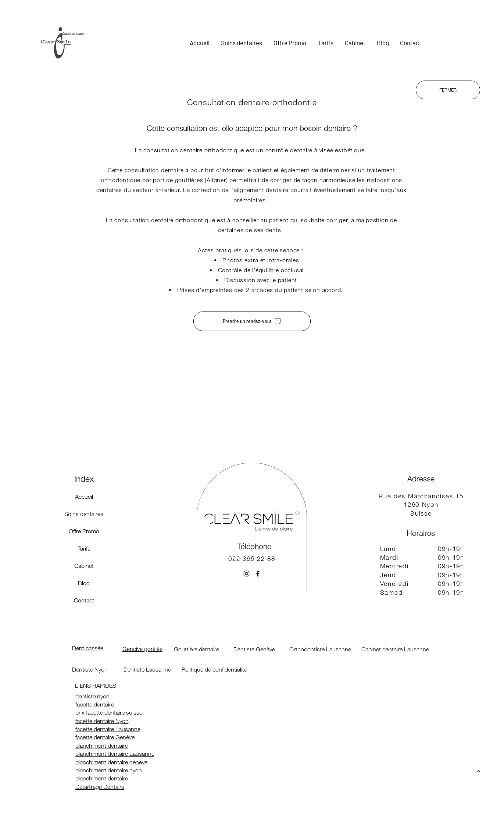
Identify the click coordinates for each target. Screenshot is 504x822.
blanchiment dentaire (102, 746)
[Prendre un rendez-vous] (252, 321)
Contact (84, 600)
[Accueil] (478, 771)
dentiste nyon (92, 696)
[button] (242, 43)
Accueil (84, 497)
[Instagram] (246, 574)
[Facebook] (258, 574)
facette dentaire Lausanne (108, 729)
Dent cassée (88, 648)
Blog (84, 583)
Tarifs (84, 549)
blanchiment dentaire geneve (111, 762)
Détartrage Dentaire (100, 787)
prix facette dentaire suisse (109, 713)
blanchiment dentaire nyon (109, 770)
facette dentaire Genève (105, 737)
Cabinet (84, 566)
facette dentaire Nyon (102, 721)
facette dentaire (95, 704)
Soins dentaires (84, 514)
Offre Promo (84, 531)
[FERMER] (448, 90)
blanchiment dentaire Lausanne (115, 754)
